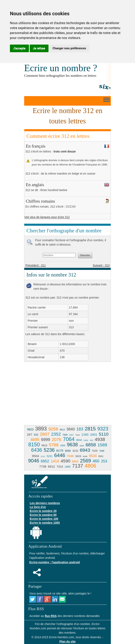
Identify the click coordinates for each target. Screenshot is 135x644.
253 (104, 461)
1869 (67, 467)
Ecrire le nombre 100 (44, 519)
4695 (35, 440)
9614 (62, 430)
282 (91, 440)
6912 (51, 466)
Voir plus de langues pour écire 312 (47, 217)
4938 (100, 439)
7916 (78, 435)
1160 (85, 434)
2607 (45, 434)
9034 (79, 440)
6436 (37, 450)
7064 (69, 439)
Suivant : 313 (101, 265)
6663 (75, 461)
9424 (78, 456)
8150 (34, 444)
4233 (75, 451)
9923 (30, 429)
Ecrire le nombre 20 (43, 511)
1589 (102, 445)
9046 (34, 461)
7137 (78, 466)
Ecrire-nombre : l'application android (54, 562)
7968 (65, 435)
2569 (86, 461)
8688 (85, 456)
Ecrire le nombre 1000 (45, 523)
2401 (94, 434)
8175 (60, 451)
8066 (68, 451)
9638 (72, 445)
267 (30, 434)
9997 (71, 435)
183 (80, 429)
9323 (103, 429)
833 (36, 435)
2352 (56, 434)
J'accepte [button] (19, 48)
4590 (66, 461)
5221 (50, 456)
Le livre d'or (38, 507)
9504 (36, 456)
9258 (53, 429)
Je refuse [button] (39, 48)
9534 (93, 456)
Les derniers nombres (45, 503)
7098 (102, 451)
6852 (45, 461)
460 (96, 461)
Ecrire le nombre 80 (43, 515)
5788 (54, 445)
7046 (70, 456)
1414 (55, 461)
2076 (56, 439)
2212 (43, 456)
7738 (43, 466)
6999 (46, 440)
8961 (101, 456)
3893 (41, 429)
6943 (85, 450)
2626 (82, 446)
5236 (49, 450)
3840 (71, 429)
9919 (44, 445)
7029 (95, 451)
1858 (86, 440)
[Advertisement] (59, 395)
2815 (90, 429)
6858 (91, 445)
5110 (104, 434)
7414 (60, 467)
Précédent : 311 (36, 265)
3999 (63, 445)
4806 (90, 466)
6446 (60, 455)
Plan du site (68, 642)
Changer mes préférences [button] (69, 48)
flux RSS (51, 616)
